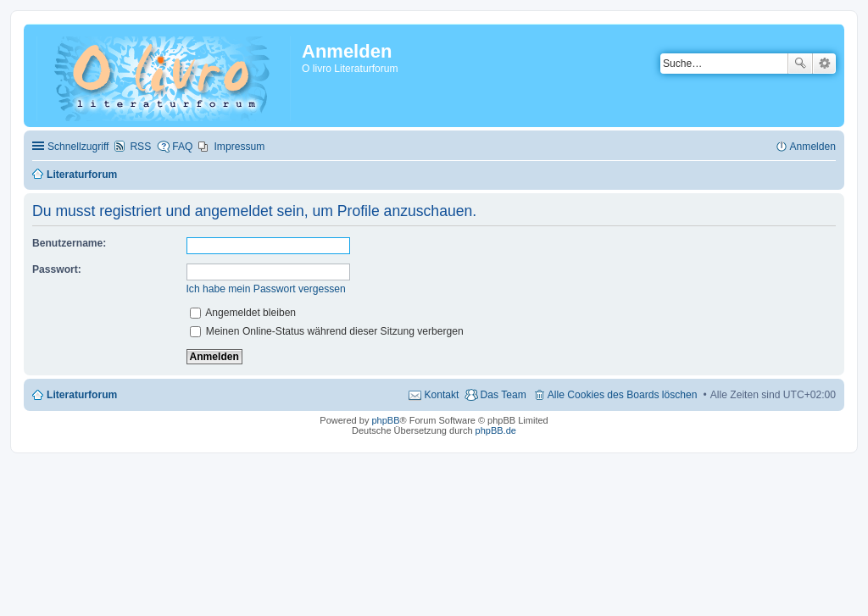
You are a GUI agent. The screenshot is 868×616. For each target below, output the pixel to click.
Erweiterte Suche (824, 64)
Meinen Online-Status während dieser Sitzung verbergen (327, 331)
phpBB (385, 420)
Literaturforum (82, 395)
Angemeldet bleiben (243, 313)
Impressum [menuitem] (239, 147)
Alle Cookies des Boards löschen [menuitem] (623, 395)
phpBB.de (496, 430)
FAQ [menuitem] (182, 147)
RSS (140, 147)
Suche (800, 64)
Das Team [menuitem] (503, 395)
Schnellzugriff (78, 147)
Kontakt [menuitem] (441, 395)
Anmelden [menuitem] (813, 147)
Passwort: (57, 269)
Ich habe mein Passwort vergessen (266, 289)
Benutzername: (69, 243)
